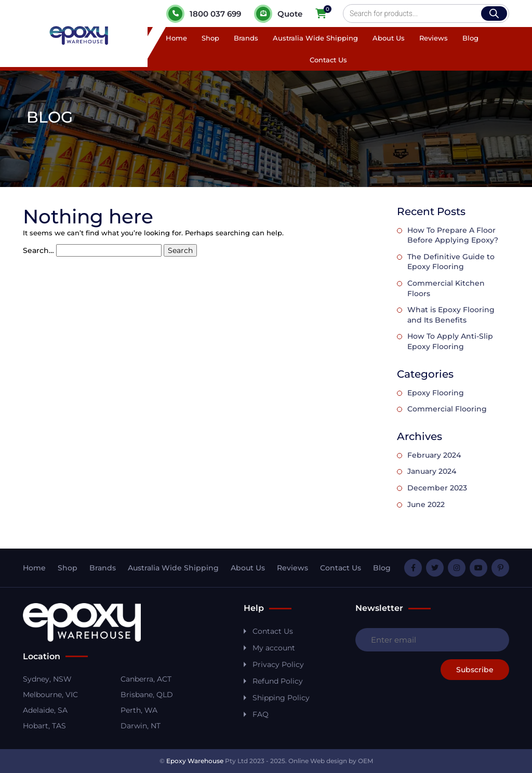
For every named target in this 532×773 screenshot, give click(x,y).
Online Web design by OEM (331, 761)
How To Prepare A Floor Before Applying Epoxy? (453, 235)
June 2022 (426, 504)
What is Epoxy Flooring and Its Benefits (451, 315)
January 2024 (432, 471)
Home (176, 38)
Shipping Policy (281, 698)
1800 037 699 (204, 14)
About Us (389, 38)
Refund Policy (278, 681)
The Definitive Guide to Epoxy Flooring (451, 262)
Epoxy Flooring (436, 393)
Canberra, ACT (146, 679)
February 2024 (434, 455)
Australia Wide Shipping (315, 38)
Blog (470, 38)
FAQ (261, 714)
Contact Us (328, 60)
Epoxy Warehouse (195, 761)
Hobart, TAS (44, 726)
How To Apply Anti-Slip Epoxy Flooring (450, 341)
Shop (210, 38)
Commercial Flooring (447, 409)
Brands (246, 38)
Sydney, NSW (47, 679)
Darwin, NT (141, 726)
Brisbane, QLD (147, 695)
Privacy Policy (278, 664)
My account (274, 648)
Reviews (434, 38)
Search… (38, 250)
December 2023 (437, 488)
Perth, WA (139, 710)
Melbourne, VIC (50, 695)
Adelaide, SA (45, 710)
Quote (278, 14)
